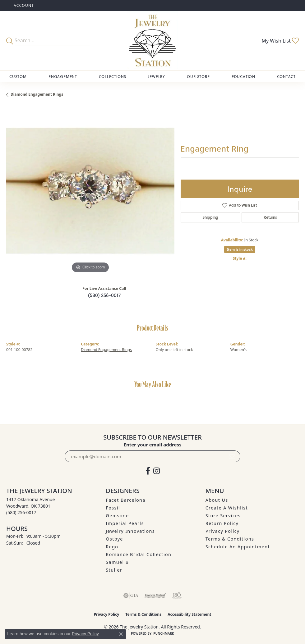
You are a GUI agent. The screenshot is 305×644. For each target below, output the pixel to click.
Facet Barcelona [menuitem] (125, 500)
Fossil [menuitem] (113, 508)
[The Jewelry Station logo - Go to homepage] (152, 41)
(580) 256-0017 (104, 295)
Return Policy (222, 523)
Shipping (210, 217)
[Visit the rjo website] (177, 596)
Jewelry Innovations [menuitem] (130, 531)
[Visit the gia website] (131, 596)
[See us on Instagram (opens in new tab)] (157, 471)
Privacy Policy (223, 531)
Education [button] (243, 76)
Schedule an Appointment (238, 547)
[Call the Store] (21, 512)
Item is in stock (240, 249)
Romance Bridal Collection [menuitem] (139, 554)
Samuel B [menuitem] (117, 562)
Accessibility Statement (189, 614)
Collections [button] (113, 76)
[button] (23, 5)
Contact (286, 76)
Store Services (223, 516)
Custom (18, 76)
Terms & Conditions (230, 539)
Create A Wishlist (227, 508)
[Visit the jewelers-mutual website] (155, 596)
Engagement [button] (63, 76)
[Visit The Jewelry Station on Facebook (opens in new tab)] (148, 471)
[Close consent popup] (121, 634)
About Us (217, 500)
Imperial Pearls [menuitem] (125, 523)
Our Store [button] (198, 76)
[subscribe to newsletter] (232, 456)
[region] (90, 191)
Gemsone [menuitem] (117, 516)
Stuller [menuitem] (114, 570)
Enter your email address (153, 445)
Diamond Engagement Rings (37, 94)
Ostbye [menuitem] (114, 539)
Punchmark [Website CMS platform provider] (164, 633)
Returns (270, 217)
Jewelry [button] (157, 76)
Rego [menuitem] (112, 547)
